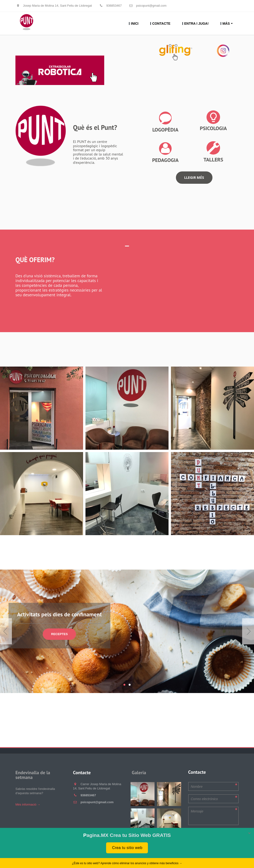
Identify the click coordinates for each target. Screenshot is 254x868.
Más (226, 24)
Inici (135, 24)
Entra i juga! (196, 24)
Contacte (161, 24)
